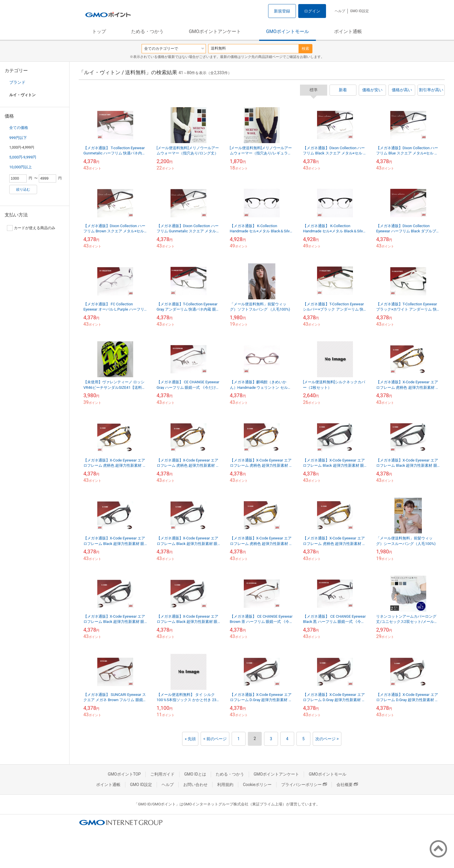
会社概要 (347, 785)
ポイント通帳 (348, 31)
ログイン (312, 11)
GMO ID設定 (359, 11)
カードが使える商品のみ (31, 228)
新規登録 (282, 11)
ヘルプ (340, 11)
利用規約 (225, 785)
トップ (99, 31)
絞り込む (23, 189)
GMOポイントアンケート (215, 31)
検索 (305, 49)
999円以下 (18, 138)
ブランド (17, 82)
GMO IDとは (195, 774)
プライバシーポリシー (304, 785)
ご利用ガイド (162, 774)
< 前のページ (215, 739)
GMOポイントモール (288, 31)
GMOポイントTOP (124, 774)
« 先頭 (190, 739)
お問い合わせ (195, 785)
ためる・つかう (147, 31)
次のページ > (327, 739)
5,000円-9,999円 (23, 157)
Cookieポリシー (257, 785)
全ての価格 (19, 128)
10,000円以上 (21, 167)
